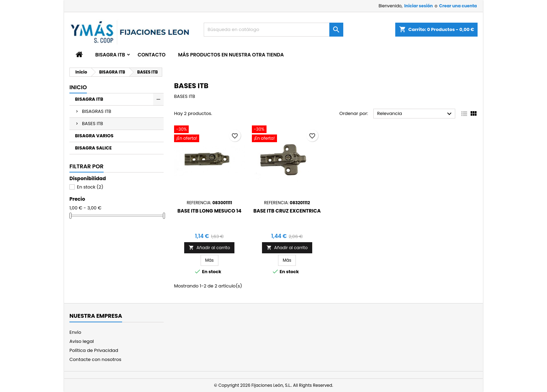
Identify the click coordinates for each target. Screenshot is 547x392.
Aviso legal (82, 341)
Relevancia (415, 114)
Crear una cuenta (458, 6)
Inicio (78, 87)
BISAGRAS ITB (97, 111)
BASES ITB (92, 124)
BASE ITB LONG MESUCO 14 (209, 211)
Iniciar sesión (419, 6)
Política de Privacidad (94, 350)
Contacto (152, 55)
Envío (75, 332)
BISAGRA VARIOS (94, 136)
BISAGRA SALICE (93, 148)
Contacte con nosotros (95, 359)
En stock (90, 187)
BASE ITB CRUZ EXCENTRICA (287, 211)
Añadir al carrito (209, 248)
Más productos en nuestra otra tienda (231, 55)
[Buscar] (273, 30)
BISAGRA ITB (110, 55)
